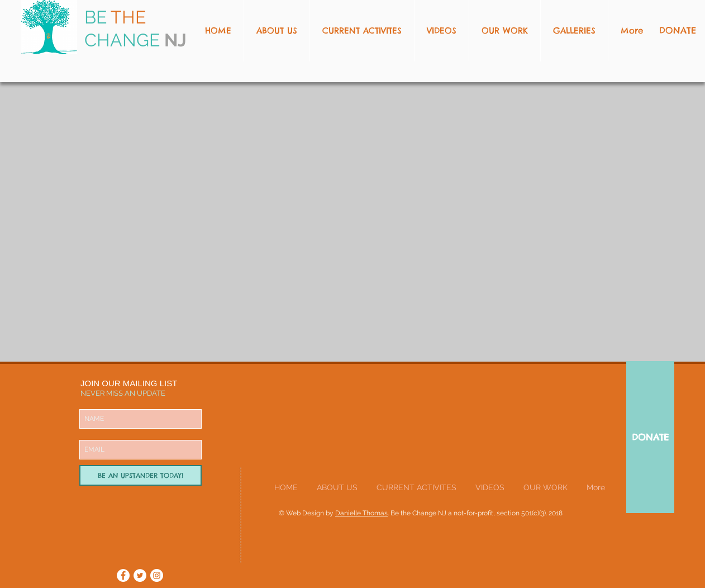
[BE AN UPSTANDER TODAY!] (140, 475)
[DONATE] (650, 437)
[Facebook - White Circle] (123, 575)
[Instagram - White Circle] (157, 575)
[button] (504, 31)
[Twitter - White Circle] (140, 575)
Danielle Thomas (361, 513)
